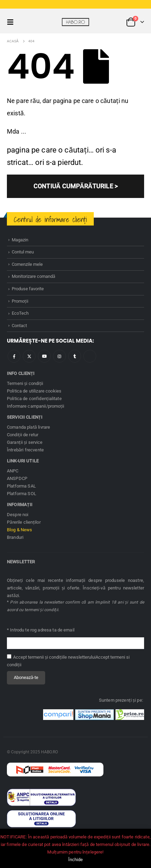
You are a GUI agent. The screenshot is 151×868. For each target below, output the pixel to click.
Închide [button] (76, 860)
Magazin (20, 240)
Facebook (14, 356)
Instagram (59, 356)
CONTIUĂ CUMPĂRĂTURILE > (75, 186)
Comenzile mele (27, 264)
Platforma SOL (22, 494)
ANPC (13, 471)
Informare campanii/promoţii (36, 406)
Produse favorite (28, 289)
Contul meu (23, 252)
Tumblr (75, 356)
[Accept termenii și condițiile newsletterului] (9, 656)
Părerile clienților (24, 522)
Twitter (29, 356)
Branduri (15, 537)
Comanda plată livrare (28, 427)
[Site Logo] (75, 22)
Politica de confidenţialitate (34, 399)
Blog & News (20, 530)
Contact (19, 326)
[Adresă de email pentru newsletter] (75, 643)
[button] (12, 22)
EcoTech (20, 313)
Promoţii (20, 301)
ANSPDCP (17, 478)
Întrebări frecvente (25, 450)
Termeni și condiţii (25, 383)
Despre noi (18, 515)
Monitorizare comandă (33, 276)
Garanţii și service (25, 442)
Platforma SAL (21, 486)
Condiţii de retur (23, 435)
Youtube (44, 356)
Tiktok (90, 356)
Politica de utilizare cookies (34, 391)
